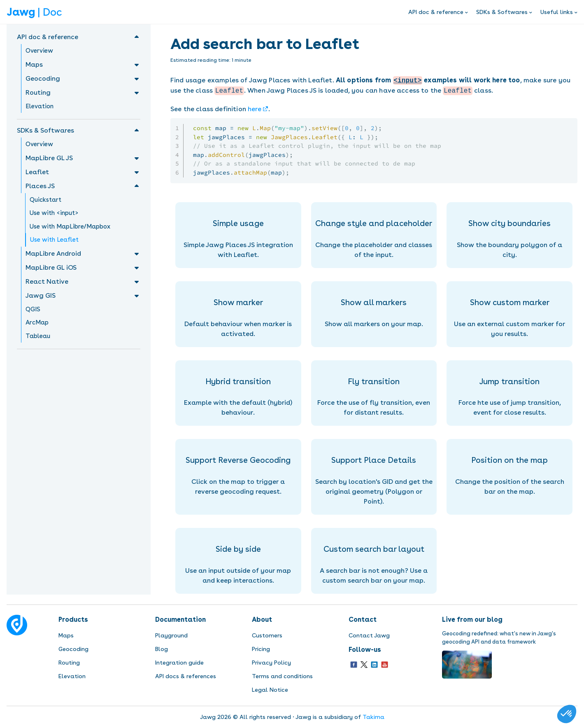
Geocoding (73, 649)
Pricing (261, 649)
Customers (267, 635)
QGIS (33, 309)
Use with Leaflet (54, 240)
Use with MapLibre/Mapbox (70, 226)
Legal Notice (270, 690)
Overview (39, 51)
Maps (66, 635)
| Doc (34, 12)
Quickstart (45, 200)
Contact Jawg (369, 635)
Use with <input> (54, 213)
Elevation (40, 106)
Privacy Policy (271, 663)
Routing (69, 663)
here (255, 109)
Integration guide (179, 663)
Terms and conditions (282, 676)
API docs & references (186, 676)
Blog (162, 649)
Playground (171, 635)
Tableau (38, 336)
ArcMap (37, 322)
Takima (373, 717)
